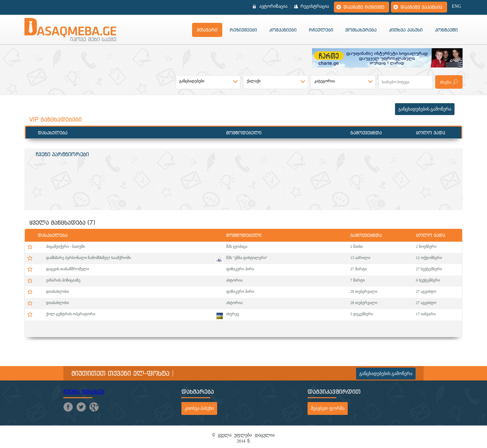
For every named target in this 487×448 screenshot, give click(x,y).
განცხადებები (192, 81)
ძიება (446, 82)
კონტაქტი (446, 30)
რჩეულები (321, 30)
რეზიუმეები (243, 30)
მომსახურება (361, 30)
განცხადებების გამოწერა (425, 109)
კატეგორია (325, 81)
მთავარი (207, 30)
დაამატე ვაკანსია (421, 7)
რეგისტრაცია (315, 6)
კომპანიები (283, 30)
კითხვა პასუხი (406, 30)
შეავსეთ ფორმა (328, 408)
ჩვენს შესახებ (84, 392)
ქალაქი (254, 81)
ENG (457, 6)
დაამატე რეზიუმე (364, 7)
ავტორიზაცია (273, 6)
